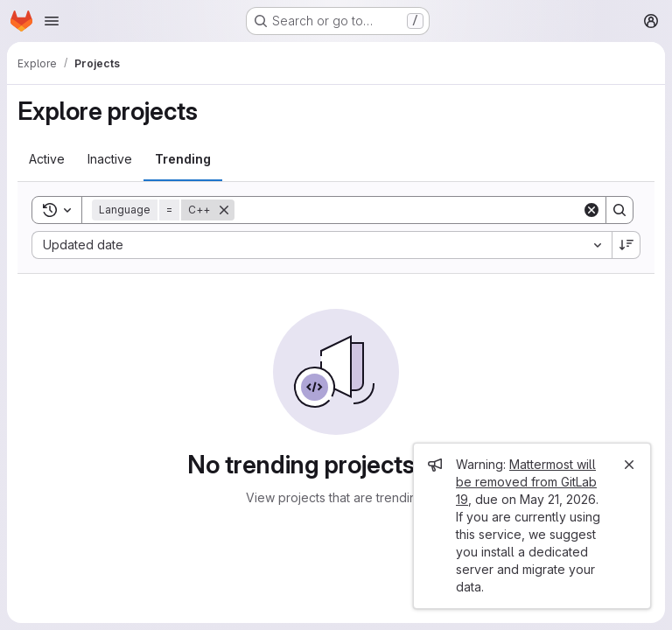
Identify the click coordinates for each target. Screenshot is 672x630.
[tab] (47, 159)
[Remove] (224, 210)
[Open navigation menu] (52, 21)
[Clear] (591, 210)
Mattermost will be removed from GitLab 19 (526, 482)
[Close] (629, 465)
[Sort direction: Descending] (626, 245)
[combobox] (322, 245)
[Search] (408, 210)
